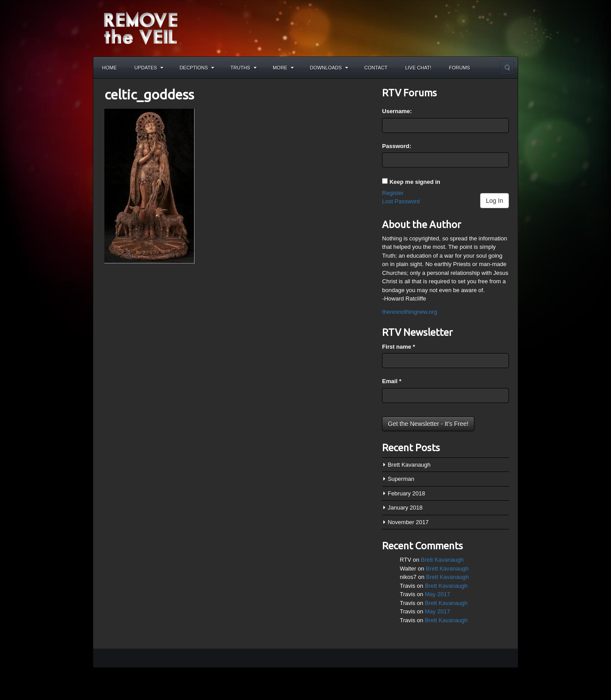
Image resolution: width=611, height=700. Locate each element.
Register (393, 193)
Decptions (197, 68)
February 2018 (407, 493)
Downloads (329, 68)
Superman (401, 479)
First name (398, 347)
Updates (149, 68)
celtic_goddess (149, 95)
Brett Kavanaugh (409, 465)
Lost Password (401, 201)
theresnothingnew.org (409, 312)
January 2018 (405, 508)
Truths (243, 68)
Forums (460, 68)
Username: (397, 111)
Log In (495, 201)
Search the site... (507, 68)
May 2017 (437, 594)
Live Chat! (418, 68)
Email (391, 381)
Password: (397, 146)
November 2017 (408, 522)
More (283, 68)
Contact (376, 68)
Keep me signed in (415, 182)
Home (109, 68)
